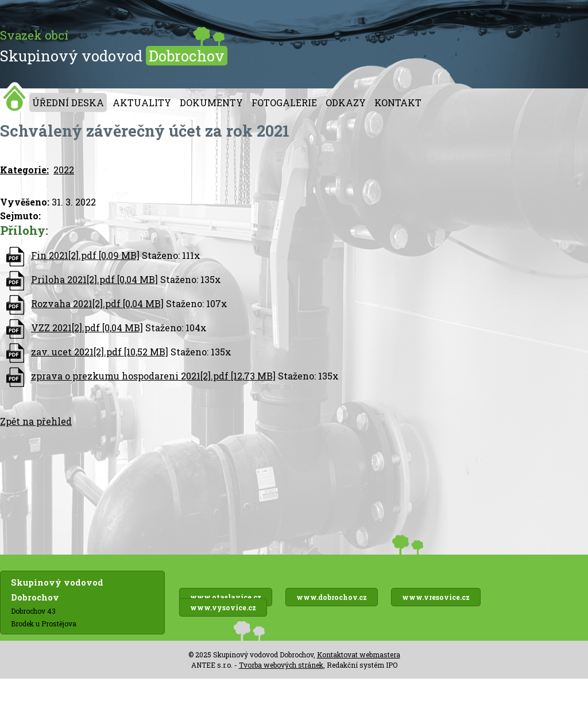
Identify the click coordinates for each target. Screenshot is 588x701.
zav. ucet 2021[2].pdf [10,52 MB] (100, 352)
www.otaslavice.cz (226, 597)
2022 (64, 170)
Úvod (15, 98)
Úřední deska (68, 102)
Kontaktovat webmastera (359, 654)
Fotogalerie (284, 102)
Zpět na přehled (36, 421)
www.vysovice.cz (223, 607)
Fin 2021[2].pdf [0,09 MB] (85, 255)
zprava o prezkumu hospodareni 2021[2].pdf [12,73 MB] (153, 376)
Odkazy (346, 102)
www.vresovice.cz (436, 597)
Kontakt (398, 102)
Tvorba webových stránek (281, 665)
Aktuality (142, 102)
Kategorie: (24, 170)
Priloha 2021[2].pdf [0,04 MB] (94, 279)
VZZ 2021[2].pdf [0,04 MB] (87, 328)
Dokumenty (211, 102)
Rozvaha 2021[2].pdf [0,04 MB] (97, 303)
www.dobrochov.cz (332, 597)
